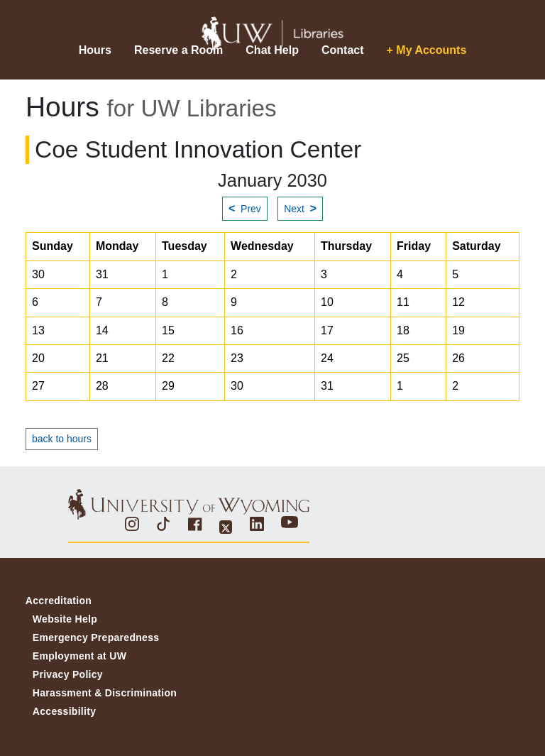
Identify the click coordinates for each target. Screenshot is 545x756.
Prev (245, 208)
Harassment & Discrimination (105, 693)
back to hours (62, 439)
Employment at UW (79, 656)
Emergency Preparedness (96, 637)
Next (300, 208)
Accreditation (59, 601)
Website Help (65, 619)
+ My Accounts (427, 50)
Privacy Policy (68, 674)
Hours (95, 50)
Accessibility (65, 711)
